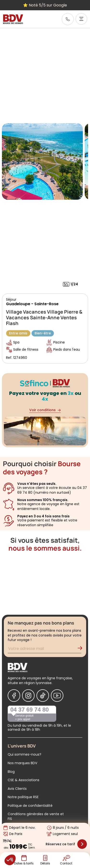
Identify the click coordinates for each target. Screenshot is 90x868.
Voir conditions (45, 410)
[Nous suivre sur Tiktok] (43, 696)
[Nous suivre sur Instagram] (28, 696)
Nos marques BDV (22, 763)
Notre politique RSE (23, 797)
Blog (11, 772)
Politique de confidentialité (30, 806)
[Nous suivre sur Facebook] (14, 696)
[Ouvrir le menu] (81, 19)
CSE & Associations (24, 780)
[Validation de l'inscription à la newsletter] (82, 649)
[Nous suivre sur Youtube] (57, 696)
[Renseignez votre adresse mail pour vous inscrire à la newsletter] (45, 649)
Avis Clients (17, 789)
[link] (68, 19)
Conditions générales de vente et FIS (36, 816)
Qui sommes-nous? (24, 754)
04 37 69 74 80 (30, 710)
